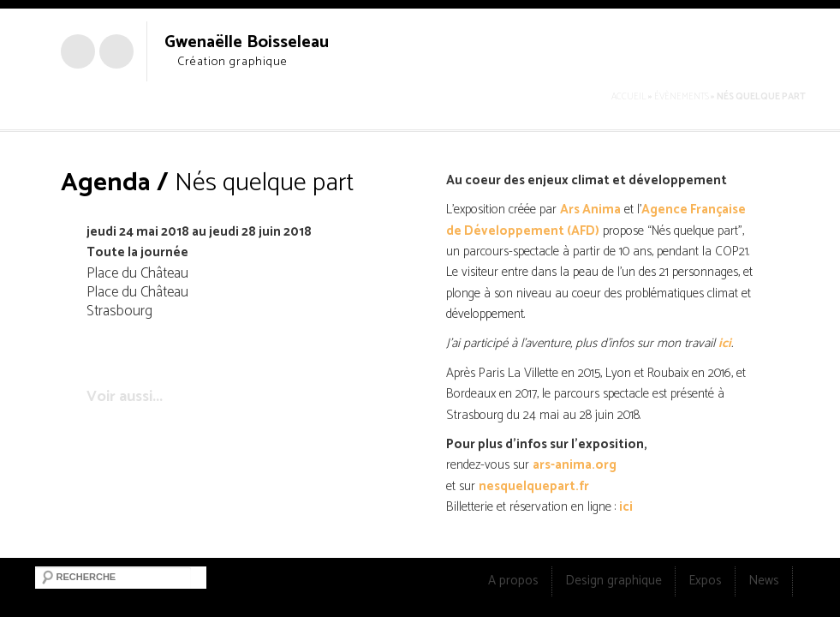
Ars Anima (590, 210)
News (764, 581)
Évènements (682, 97)
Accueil (629, 97)
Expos (705, 581)
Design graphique (614, 581)
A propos (513, 581)
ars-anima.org (575, 465)
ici (725, 343)
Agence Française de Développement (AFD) (596, 220)
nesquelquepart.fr (534, 486)
